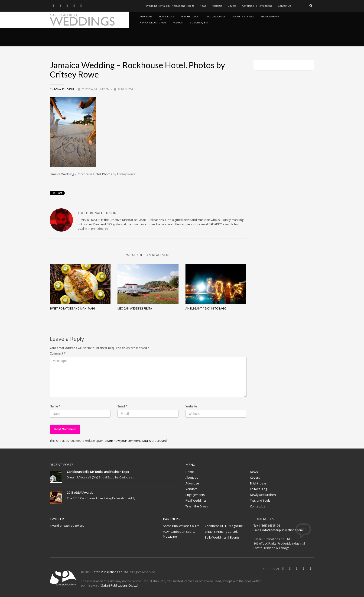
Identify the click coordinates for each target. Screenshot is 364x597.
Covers (232, 6)
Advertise (248, 6)
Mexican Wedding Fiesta (135, 308)
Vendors (192, 489)
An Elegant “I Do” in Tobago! (206, 308)
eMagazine (266, 6)
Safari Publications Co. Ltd (110, 572)
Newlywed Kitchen (263, 495)
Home (190, 472)
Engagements (195, 495)
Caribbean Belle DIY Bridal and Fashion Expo (98, 472)
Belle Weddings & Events (222, 537)
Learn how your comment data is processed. (136, 441)
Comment (58, 353)
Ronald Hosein (64, 89)
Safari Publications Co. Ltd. (182, 526)
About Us (217, 6)
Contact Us (284, 6)
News (203, 6)
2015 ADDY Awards (80, 493)
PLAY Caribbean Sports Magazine (179, 534)
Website (191, 406)
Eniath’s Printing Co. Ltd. (221, 532)
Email (122, 406)
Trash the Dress (197, 506)
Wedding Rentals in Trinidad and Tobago (170, 6)
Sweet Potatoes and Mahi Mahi (72, 308)
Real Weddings (196, 500)
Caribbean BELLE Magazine (224, 526)
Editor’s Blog (258, 489)
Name (55, 406)
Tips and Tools (260, 500)
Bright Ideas (258, 483)
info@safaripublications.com (283, 530)
